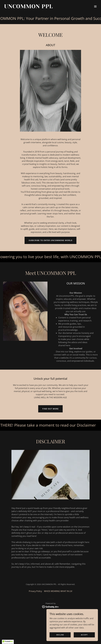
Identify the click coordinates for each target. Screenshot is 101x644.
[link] (28, 7)
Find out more (50, 409)
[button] (95, 6)
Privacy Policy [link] (35, 591)
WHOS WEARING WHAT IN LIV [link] (58, 591)
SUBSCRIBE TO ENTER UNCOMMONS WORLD (50, 240)
